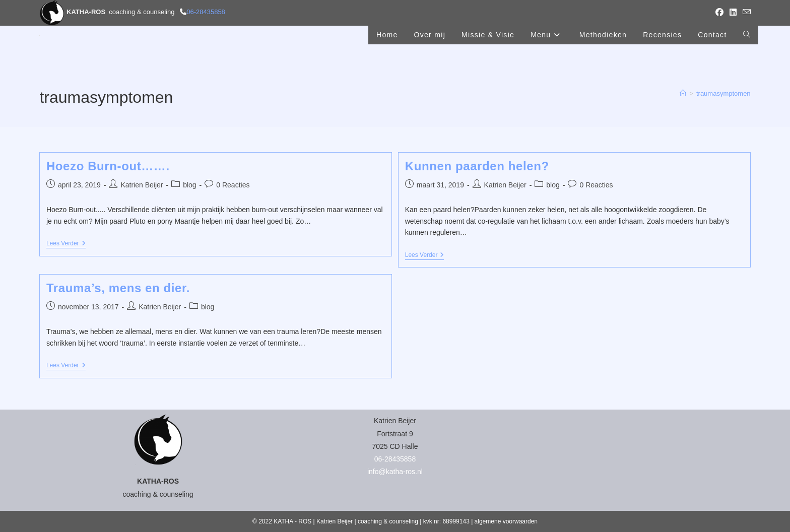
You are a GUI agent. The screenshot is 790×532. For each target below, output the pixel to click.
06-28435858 (206, 12)
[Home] (683, 93)
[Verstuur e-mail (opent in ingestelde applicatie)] (745, 13)
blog (189, 185)
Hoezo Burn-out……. (108, 166)
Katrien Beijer (142, 185)
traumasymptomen (723, 93)
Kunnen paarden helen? (477, 166)
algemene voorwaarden (506, 521)
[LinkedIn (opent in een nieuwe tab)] (733, 13)
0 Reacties (233, 185)
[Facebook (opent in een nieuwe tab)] (719, 13)
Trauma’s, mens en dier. (118, 288)
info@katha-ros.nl (395, 472)
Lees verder (66, 244)
